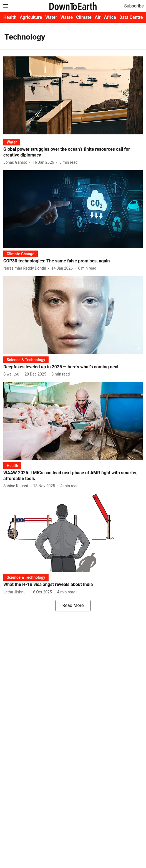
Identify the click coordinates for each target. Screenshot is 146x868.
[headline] (73, 152)
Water (51, 17)
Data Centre (131, 17)
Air (98, 17)
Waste (67, 17)
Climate (84, 17)
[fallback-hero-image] (73, 95)
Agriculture (31, 17)
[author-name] (16, 162)
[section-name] (12, 142)
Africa (110, 17)
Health (10, 17)
